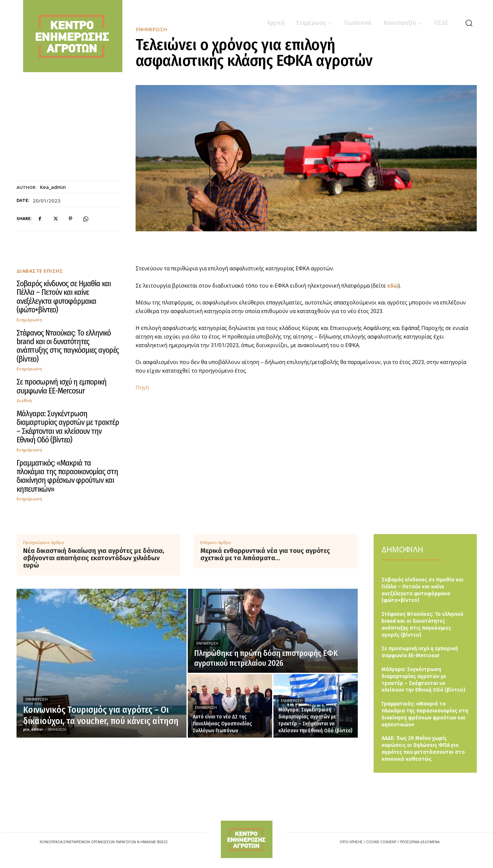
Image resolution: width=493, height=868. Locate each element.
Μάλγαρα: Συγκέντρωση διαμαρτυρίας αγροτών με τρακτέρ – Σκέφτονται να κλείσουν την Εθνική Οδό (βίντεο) (68, 427)
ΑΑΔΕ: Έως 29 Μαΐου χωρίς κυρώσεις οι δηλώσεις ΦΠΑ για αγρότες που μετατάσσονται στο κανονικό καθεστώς (423, 748)
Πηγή (142, 388)
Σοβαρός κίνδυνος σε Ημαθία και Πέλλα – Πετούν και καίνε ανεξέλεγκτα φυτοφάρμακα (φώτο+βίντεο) (64, 297)
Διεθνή (24, 401)
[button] (469, 23)
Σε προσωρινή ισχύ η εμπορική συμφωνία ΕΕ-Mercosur (62, 386)
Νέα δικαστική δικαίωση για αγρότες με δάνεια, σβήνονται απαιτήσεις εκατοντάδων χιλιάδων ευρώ (94, 558)
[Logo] (247, 839)
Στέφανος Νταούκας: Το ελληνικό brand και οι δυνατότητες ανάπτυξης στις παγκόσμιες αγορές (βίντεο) (68, 346)
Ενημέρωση (29, 320)
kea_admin (53, 187)
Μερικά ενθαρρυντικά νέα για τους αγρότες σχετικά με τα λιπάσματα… (265, 554)
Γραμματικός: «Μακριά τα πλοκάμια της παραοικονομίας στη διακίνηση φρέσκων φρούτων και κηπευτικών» (67, 476)
